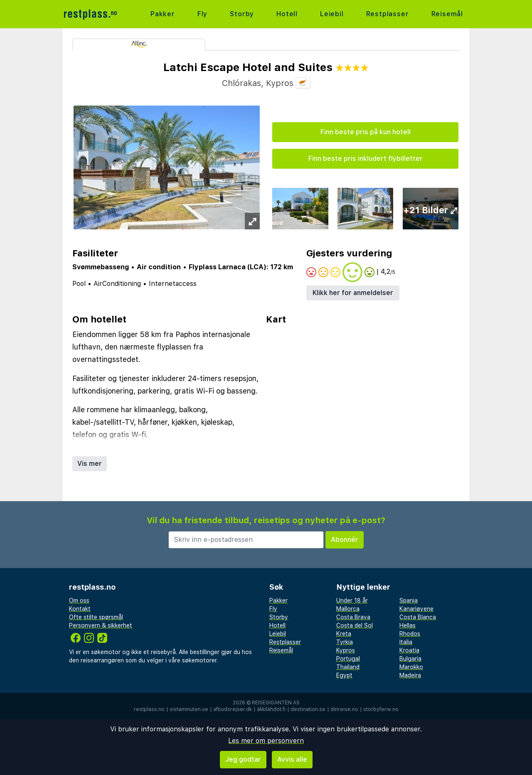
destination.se (308, 709)
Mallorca (348, 609)
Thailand (348, 667)
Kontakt (80, 609)
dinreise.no (344, 709)
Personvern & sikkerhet (101, 625)
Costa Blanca (418, 617)
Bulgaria (410, 659)
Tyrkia (345, 642)
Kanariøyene (416, 609)
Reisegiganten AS (276, 703)
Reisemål (447, 14)
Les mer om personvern (266, 741)
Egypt (344, 675)
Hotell (287, 14)
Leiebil (332, 14)
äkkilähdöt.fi (271, 709)
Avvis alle (292, 759)
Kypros (346, 650)
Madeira (410, 675)
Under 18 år (352, 600)
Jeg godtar (243, 759)
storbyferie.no (381, 709)
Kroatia (409, 650)
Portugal (348, 659)
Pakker (163, 14)
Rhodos (410, 634)
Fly (202, 14)
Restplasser (388, 14)
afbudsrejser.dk (233, 709)
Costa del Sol (355, 625)
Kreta (344, 634)
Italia (406, 642)
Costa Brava (353, 617)
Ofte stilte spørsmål (96, 617)
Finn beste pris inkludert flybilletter (366, 159)
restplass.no (149, 709)
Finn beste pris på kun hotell (366, 132)
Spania (409, 600)
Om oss (79, 600)
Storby (242, 14)
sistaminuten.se (189, 709)
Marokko (411, 667)
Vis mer (90, 464)
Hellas (408, 625)
